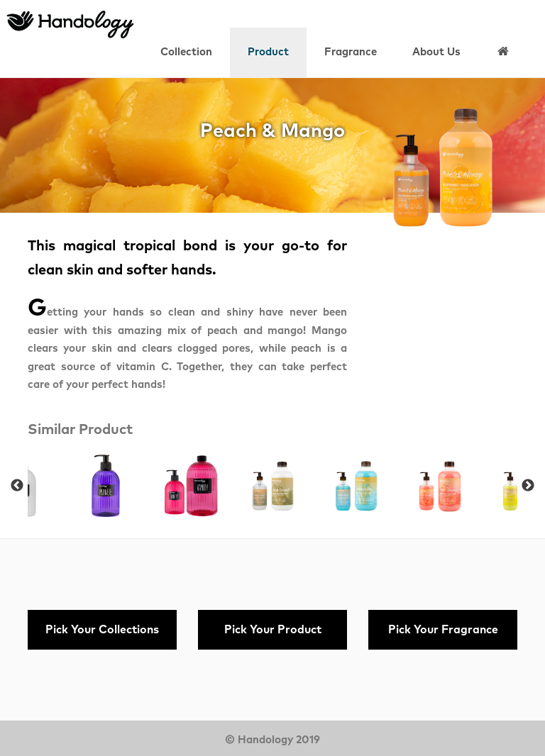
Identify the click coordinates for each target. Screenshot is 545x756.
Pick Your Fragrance (443, 630)
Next (528, 486)
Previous (17, 486)
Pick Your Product (273, 630)
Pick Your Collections (102, 630)
